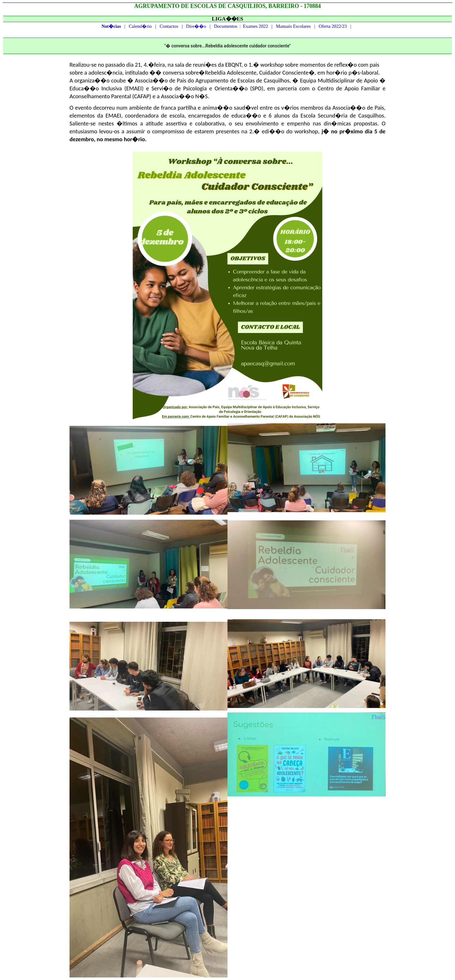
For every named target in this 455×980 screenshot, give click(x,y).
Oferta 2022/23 (333, 26)
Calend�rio (140, 26)
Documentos (226, 26)
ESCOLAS (203, 6)
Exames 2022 (255, 26)
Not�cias (111, 26)
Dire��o (196, 26)
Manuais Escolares (293, 26)
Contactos (169, 26)
